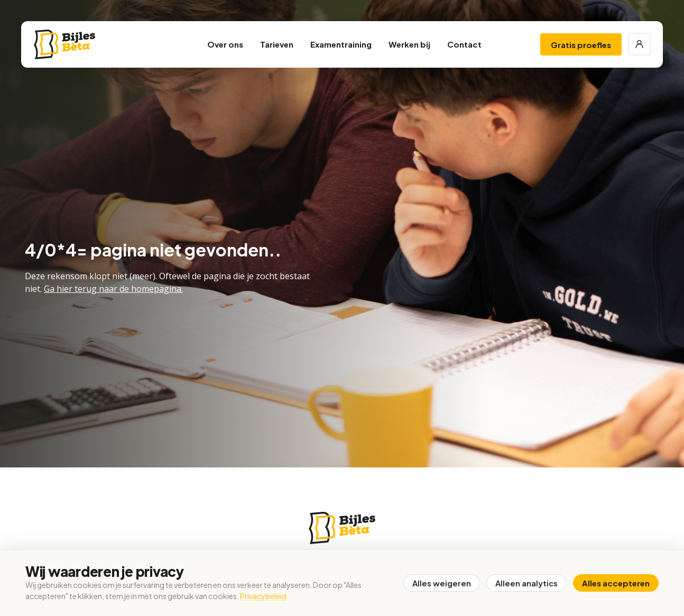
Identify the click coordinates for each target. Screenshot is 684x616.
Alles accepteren (616, 583)
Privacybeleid (263, 596)
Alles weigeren (442, 583)
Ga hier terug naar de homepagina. (113, 289)
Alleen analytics (526, 583)
